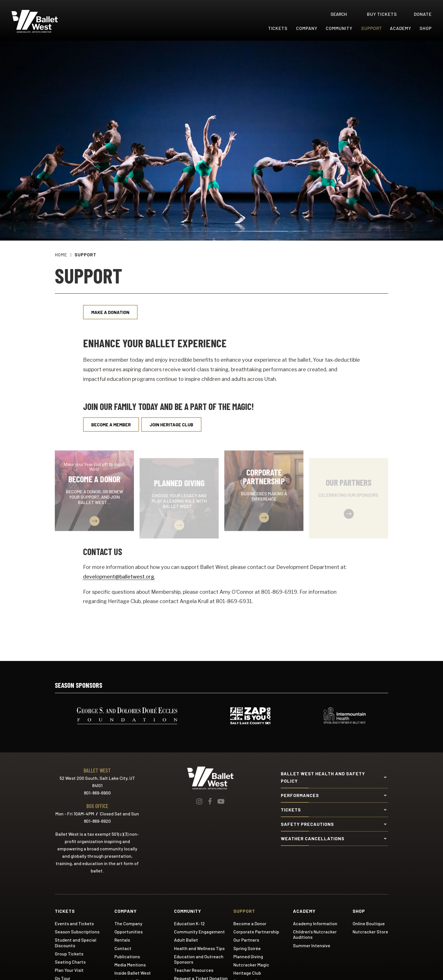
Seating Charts (70, 962)
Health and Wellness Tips (199, 948)
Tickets (278, 28)
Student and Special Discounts (76, 942)
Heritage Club (247, 973)
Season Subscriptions (77, 932)
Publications (127, 956)
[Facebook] (210, 801)
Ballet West (45, 21)
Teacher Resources (194, 970)
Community (339, 28)
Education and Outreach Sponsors (199, 959)
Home (61, 255)
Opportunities (129, 932)
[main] (221, 351)
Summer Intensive (312, 945)
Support (371, 28)
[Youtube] (221, 801)
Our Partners (246, 940)
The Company (128, 923)
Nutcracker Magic (251, 965)
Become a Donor (250, 923)
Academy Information (315, 923)
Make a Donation (110, 312)
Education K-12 (189, 923)
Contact (123, 948)
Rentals (122, 940)
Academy (400, 28)
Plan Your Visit (69, 970)
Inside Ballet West (133, 973)
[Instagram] (199, 801)
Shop (426, 28)
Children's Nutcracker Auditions (315, 934)
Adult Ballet (186, 940)
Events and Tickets (74, 923)
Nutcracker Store (370, 932)
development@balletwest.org (119, 577)
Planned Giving (248, 956)
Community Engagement (199, 932)
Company (307, 28)
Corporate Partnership (256, 932)
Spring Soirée (247, 948)
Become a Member (111, 424)
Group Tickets (69, 954)
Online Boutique (369, 923)
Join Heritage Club (171, 424)
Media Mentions (130, 965)
